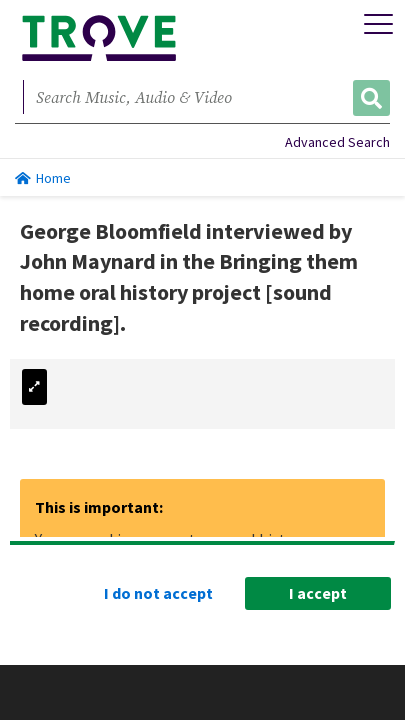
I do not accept (158, 593)
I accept (318, 593)
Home (43, 178)
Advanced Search (337, 142)
